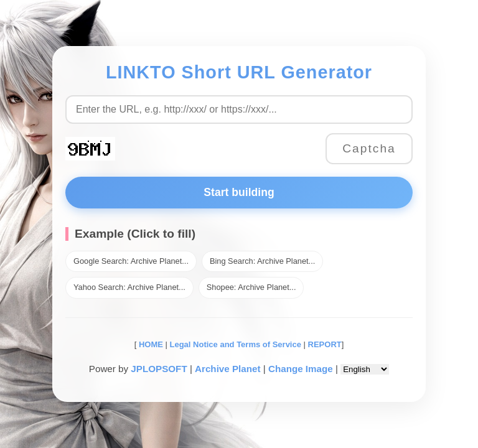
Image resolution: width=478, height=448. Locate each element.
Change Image (301, 369)
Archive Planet (228, 369)
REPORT (325, 344)
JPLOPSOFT (159, 369)
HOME (150, 344)
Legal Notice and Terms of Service (236, 344)
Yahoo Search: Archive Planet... (129, 287)
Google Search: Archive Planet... (131, 261)
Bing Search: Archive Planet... (262, 261)
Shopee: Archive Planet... (251, 287)
